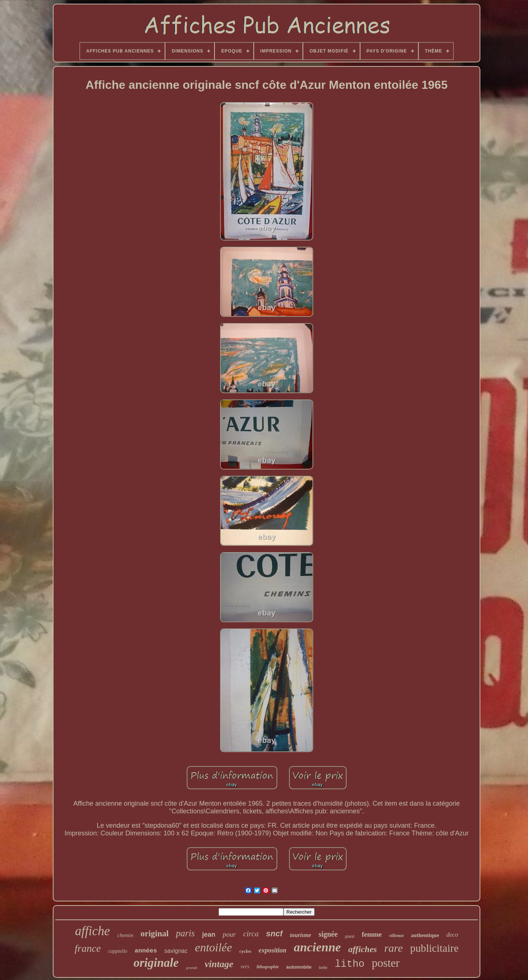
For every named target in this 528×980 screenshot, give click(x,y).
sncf (274, 934)
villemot (396, 936)
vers (245, 967)
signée (328, 934)
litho (350, 964)
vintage (219, 964)
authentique (425, 935)
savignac (176, 951)
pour (229, 934)
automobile (299, 967)
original (155, 934)
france (88, 948)
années (146, 951)
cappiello (118, 951)
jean (209, 934)
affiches (363, 949)
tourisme (301, 935)
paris (185, 933)
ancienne (317, 947)
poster (386, 963)
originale (156, 963)
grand (350, 937)
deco (452, 935)
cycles (245, 951)
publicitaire (434, 948)
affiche (93, 931)
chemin (125, 935)
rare (394, 948)
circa (251, 934)
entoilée (213, 947)
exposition (272, 950)
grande (192, 968)
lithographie (268, 967)
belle (323, 968)
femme (372, 934)
